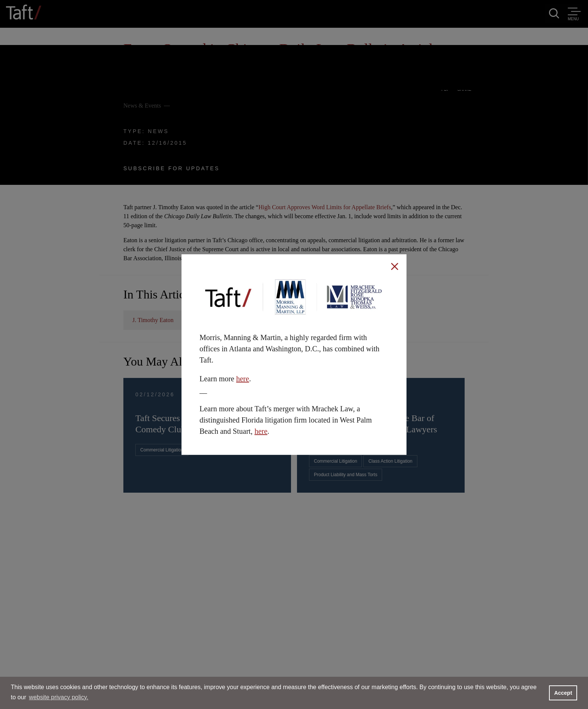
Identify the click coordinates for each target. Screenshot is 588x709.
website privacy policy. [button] (58, 697)
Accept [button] (563, 693)
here (243, 379)
